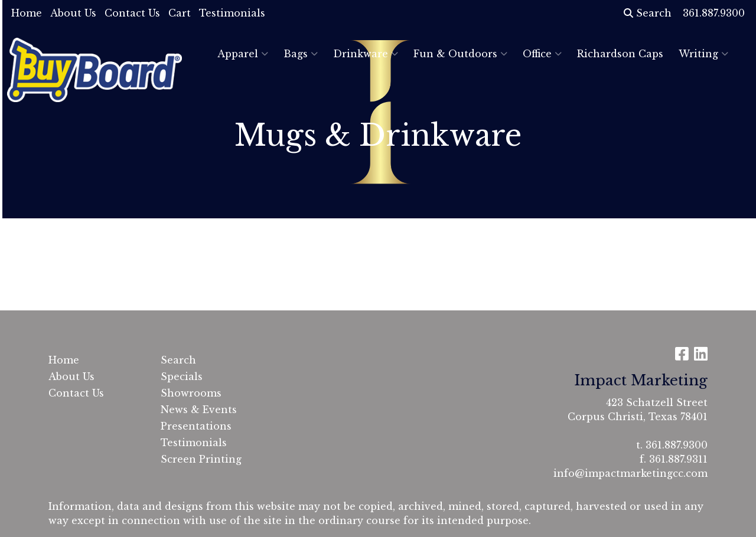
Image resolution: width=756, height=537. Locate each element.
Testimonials (232, 13)
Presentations (196, 426)
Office (542, 54)
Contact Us (132, 13)
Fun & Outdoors (460, 54)
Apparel (243, 54)
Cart (180, 13)
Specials (182, 376)
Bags (301, 54)
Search (648, 13)
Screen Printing (201, 459)
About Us (73, 13)
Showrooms (191, 393)
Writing (703, 54)
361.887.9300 (677, 445)
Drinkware (366, 54)
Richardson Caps (620, 54)
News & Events (199, 410)
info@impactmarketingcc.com (630, 473)
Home (27, 13)
